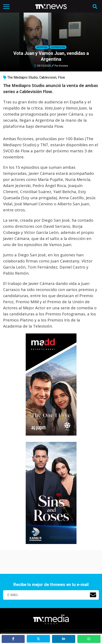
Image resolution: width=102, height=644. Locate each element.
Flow (61, 77)
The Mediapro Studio (23, 77)
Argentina (42, 47)
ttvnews (64, 66)
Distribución (58, 47)
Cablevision (48, 77)
